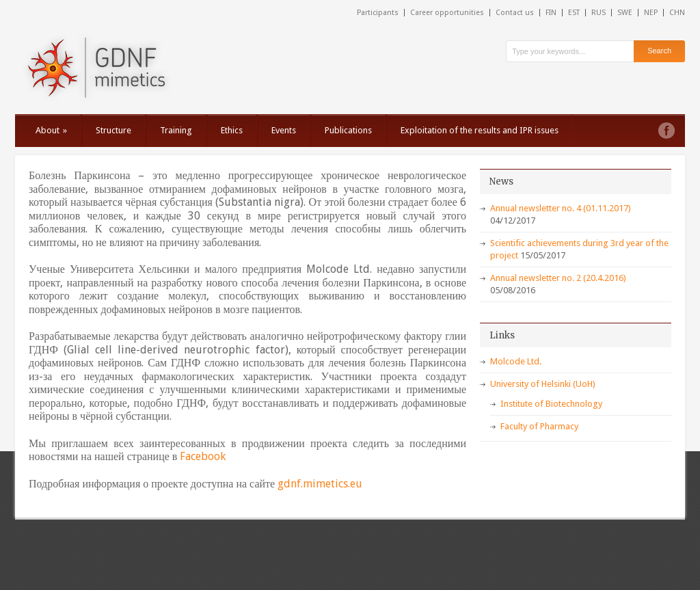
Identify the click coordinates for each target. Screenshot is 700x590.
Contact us (515, 13)
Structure (113, 130)
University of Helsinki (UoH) (543, 384)
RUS (598, 13)
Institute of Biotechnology (551, 404)
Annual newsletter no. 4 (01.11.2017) (561, 208)
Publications (348, 130)
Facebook (203, 456)
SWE (625, 13)
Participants (378, 13)
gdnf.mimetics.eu (320, 484)
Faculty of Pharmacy (539, 426)
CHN (677, 13)
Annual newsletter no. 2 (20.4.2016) (558, 278)
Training (176, 130)
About (51, 130)
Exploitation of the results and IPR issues (480, 130)
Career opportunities (447, 13)
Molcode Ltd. (516, 361)
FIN (551, 13)
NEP (651, 13)
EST (574, 13)
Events (284, 130)
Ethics (232, 130)
